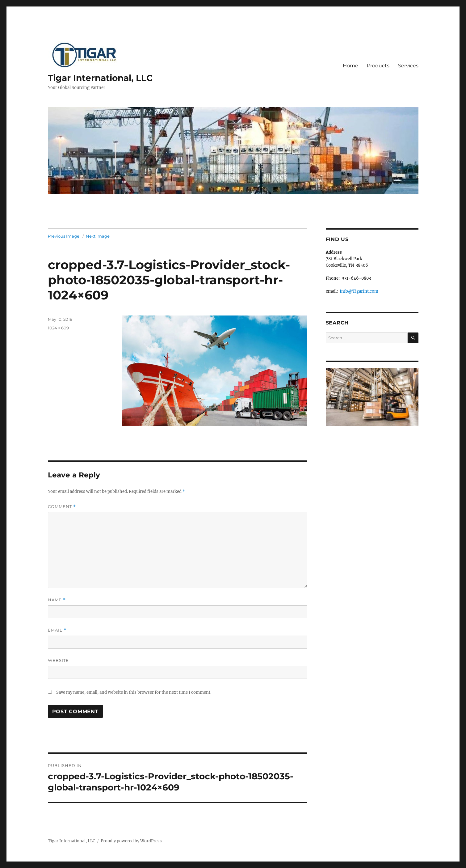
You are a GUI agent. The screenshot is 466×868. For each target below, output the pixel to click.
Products (378, 66)
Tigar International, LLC (100, 78)
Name (57, 600)
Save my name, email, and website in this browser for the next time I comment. (134, 692)
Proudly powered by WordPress (131, 841)
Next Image (98, 236)
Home (351, 66)
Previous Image (64, 236)
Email (57, 630)
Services (408, 66)
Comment (62, 507)
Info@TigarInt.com (359, 291)
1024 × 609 (58, 328)
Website (58, 660)
